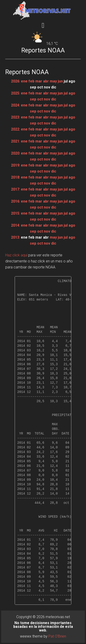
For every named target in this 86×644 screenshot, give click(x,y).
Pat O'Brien (57, 636)
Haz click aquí (16, 255)
